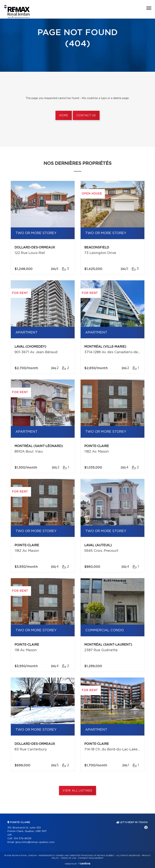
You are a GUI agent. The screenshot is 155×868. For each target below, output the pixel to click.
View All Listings (77, 791)
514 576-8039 (23, 839)
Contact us (86, 116)
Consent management (91, 858)
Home (64, 116)
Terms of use (68, 858)
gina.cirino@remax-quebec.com (35, 842)
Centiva (84, 863)
